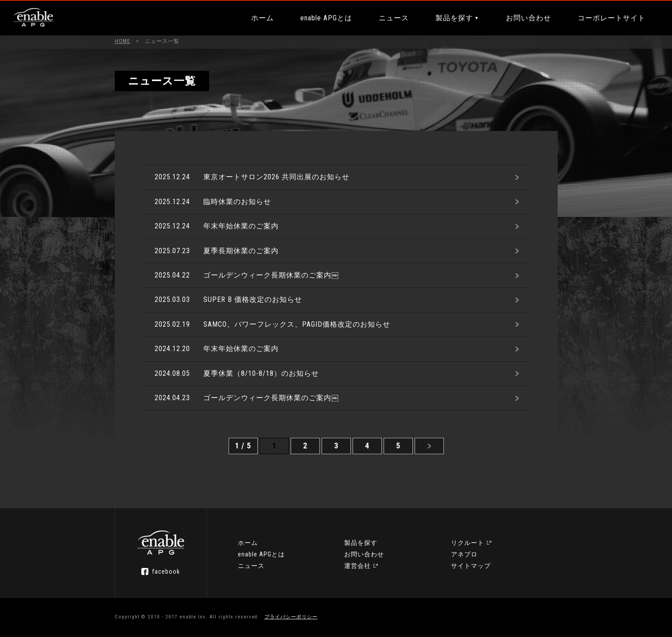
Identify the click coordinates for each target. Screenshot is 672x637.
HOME (122, 41)
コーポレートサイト (612, 18)
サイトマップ (471, 566)
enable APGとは (326, 18)
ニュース (394, 18)
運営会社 (357, 566)
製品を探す (454, 18)
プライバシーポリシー (291, 617)
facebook (166, 571)
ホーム (262, 18)
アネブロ (464, 554)
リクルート (468, 543)
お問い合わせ (528, 18)
